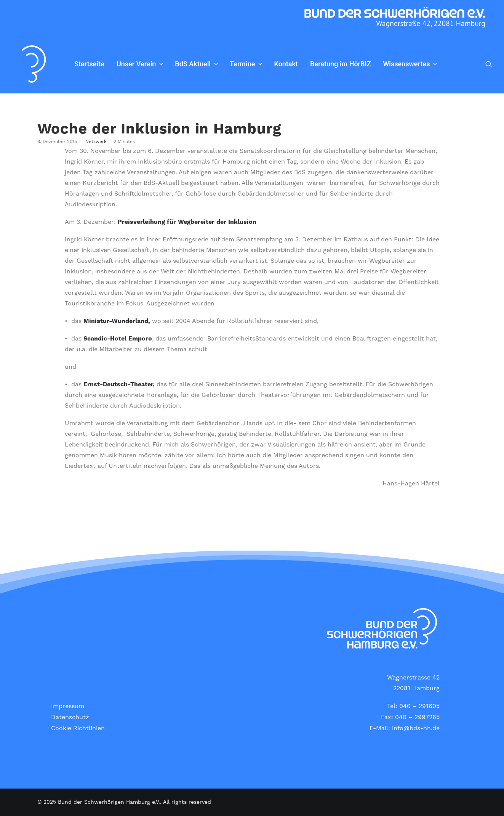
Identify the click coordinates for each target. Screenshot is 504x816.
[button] (489, 64)
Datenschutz (70, 717)
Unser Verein (121, 64)
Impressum (68, 706)
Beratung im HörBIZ (322, 64)
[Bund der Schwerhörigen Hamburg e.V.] (25, 64)
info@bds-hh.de (416, 728)
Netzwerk (96, 142)
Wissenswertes (392, 64)
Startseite (71, 64)
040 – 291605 (419, 706)
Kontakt (268, 64)
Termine (227, 64)
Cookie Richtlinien (78, 728)
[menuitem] (71, 64)
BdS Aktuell (178, 64)
